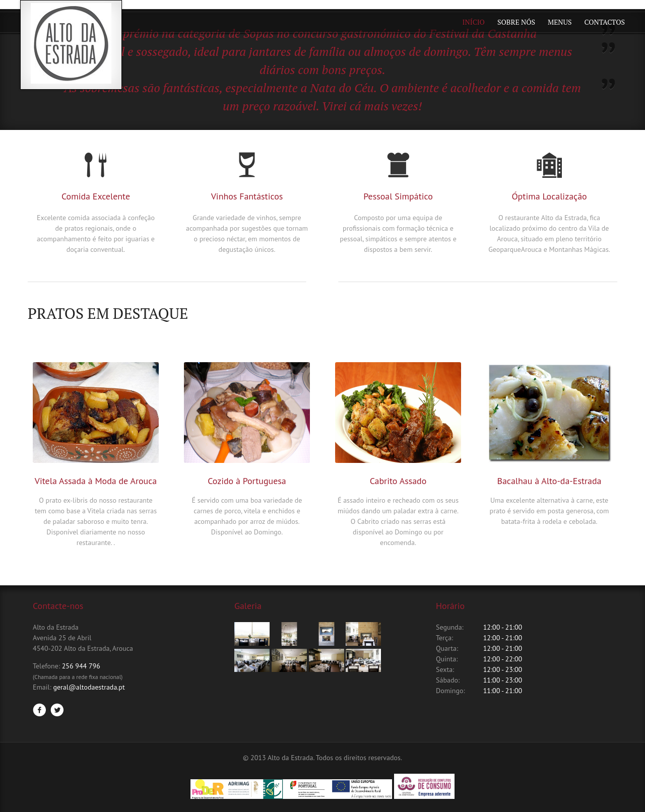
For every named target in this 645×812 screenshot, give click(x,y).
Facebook (39, 710)
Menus (560, 22)
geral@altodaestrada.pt (89, 687)
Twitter (57, 710)
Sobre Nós (516, 22)
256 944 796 (81, 666)
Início (474, 22)
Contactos (605, 22)
